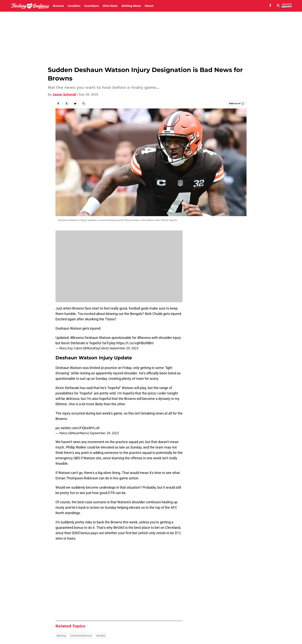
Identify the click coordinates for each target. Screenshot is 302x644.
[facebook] (270, 5)
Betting (61, 636)
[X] (278, 5)
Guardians (91, 6)
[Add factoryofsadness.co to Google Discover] (236, 103)
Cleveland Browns (81, 636)
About (149, 6)
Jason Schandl (64, 94)
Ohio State (110, 6)
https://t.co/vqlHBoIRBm (135, 343)
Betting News (131, 6)
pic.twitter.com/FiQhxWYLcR (77, 428)
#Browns (77, 338)
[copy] (84, 103)
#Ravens (144, 338)
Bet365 (101, 636)
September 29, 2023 (124, 348)
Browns (58, 6)
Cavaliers (74, 6)
